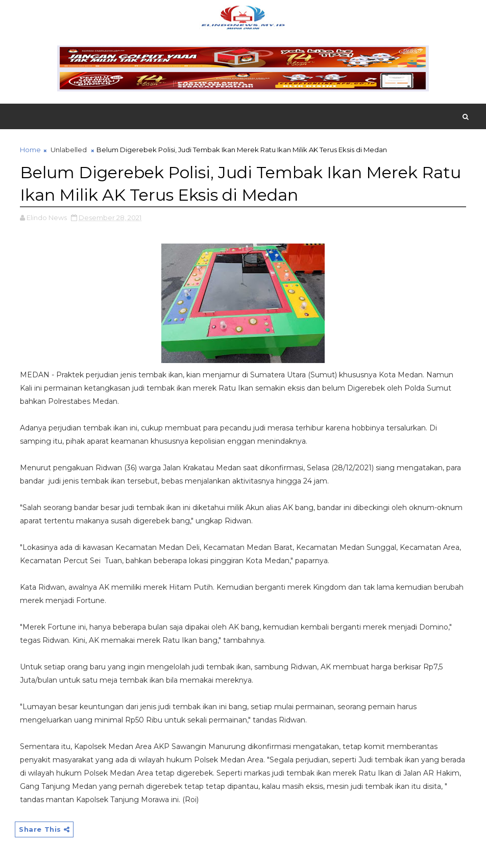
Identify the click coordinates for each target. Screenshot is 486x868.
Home (30, 150)
